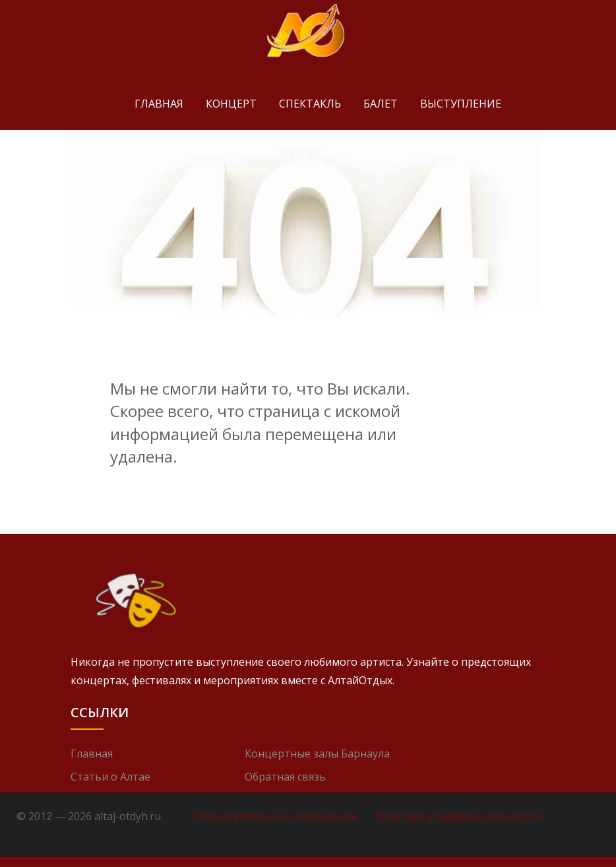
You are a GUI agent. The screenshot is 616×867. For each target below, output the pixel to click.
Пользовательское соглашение (276, 816)
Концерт (231, 104)
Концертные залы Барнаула (317, 754)
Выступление (461, 104)
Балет (381, 104)
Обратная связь (285, 777)
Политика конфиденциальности (458, 816)
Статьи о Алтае (110, 777)
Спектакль (310, 104)
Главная (159, 104)
